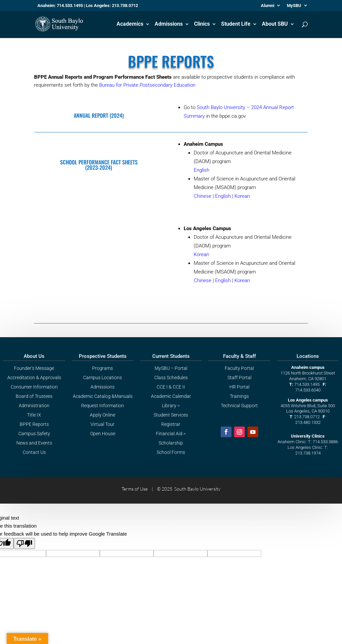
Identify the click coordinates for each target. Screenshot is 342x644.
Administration (34, 406)
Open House (103, 434)
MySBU (294, 6)
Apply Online (103, 415)
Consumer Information (34, 387)
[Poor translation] (24, 543)
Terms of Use (135, 489)
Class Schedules (171, 378)
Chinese (203, 196)
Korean (242, 196)
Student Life (236, 24)
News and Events (34, 443)
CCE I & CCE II (171, 387)
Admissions (169, 24)
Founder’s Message (34, 368)
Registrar (171, 424)
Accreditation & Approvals (34, 378)
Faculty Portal (239, 368)
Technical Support (239, 406)
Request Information (103, 406)
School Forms (171, 452)
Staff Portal (239, 378)
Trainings (239, 396)
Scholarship (171, 443)
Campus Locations (103, 378)
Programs (103, 368)
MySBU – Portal (171, 368)
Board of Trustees (34, 396)
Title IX (34, 415)
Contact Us (34, 452)
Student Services (171, 415)
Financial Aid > (171, 434)
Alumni (268, 6)
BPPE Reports (34, 424)
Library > (171, 406)
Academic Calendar (171, 396)
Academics (130, 24)
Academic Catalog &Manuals (103, 396)
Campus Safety (34, 434)
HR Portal (239, 387)
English (202, 170)
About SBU (275, 24)
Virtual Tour (103, 424)
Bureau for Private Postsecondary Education (147, 85)
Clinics (202, 24)
